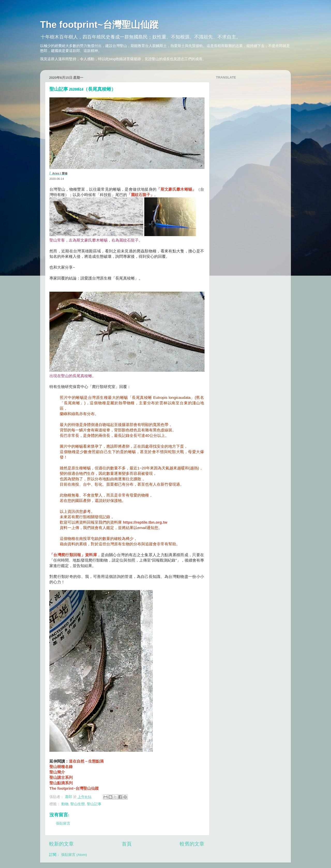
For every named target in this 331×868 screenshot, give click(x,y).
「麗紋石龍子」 (141, 195)
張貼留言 (63, 823)
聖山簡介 (57, 772)
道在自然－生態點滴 (86, 761)
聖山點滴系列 (61, 783)
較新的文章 (61, 844)
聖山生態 (78, 804)
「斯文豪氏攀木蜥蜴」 (176, 189)
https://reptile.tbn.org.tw (145, 522)
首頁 (127, 844)
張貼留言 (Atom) (74, 855)
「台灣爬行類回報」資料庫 (73, 555)
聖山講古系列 (61, 777)
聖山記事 (94, 804)
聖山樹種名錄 (61, 767)
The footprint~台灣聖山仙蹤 (99, 25)
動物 (65, 804)
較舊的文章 (192, 844)
